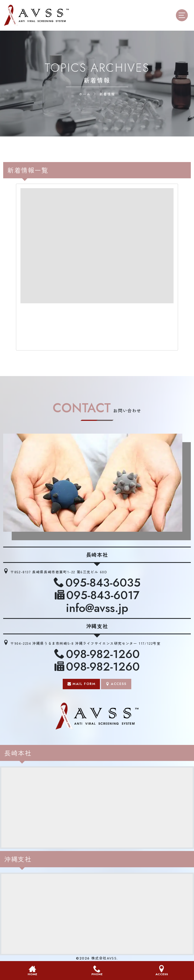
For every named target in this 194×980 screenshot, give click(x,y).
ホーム (85, 94)
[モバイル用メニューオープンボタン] (183, 15)
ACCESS (119, 684)
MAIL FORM (84, 684)
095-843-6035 (103, 583)
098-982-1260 (103, 654)
